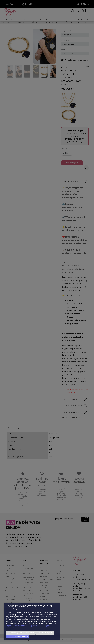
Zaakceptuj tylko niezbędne (21, 633)
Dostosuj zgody (45, 633)
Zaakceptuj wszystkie (17, 637)
